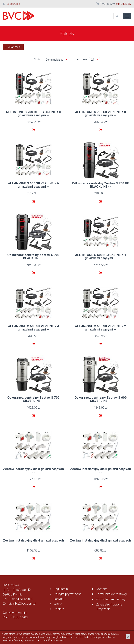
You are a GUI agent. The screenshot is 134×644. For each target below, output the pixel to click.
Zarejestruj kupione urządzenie (109, 607)
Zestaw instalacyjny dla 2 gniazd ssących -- (101, 542)
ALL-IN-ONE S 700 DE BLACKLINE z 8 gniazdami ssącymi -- (33, 114)
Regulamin (61, 589)
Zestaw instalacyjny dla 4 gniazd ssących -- (33, 542)
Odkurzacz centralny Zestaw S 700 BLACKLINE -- (33, 256)
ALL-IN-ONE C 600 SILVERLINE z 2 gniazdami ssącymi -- (100, 328)
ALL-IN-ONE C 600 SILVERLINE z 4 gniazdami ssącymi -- (34, 328)
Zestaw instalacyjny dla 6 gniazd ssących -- (101, 470)
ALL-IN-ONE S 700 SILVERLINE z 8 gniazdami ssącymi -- (101, 114)
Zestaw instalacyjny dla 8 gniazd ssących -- (33, 470)
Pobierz (59, 609)
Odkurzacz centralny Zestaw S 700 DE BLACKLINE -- (100, 185)
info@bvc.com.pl (24, 603)
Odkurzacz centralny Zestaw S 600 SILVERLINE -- (101, 399)
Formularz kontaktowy (111, 594)
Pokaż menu (13, 47)
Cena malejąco (56, 60)
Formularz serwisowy (111, 599)
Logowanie (13, 4)
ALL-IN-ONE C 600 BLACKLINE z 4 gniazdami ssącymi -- (101, 256)
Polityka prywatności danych (68, 596)
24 (95, 60)
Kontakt (101, 589)
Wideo (58, 604)
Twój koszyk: (116, 4)
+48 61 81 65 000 (22, 599)
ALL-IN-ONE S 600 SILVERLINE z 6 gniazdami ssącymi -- (33, 185)
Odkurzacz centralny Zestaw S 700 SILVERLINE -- (33, 399)
